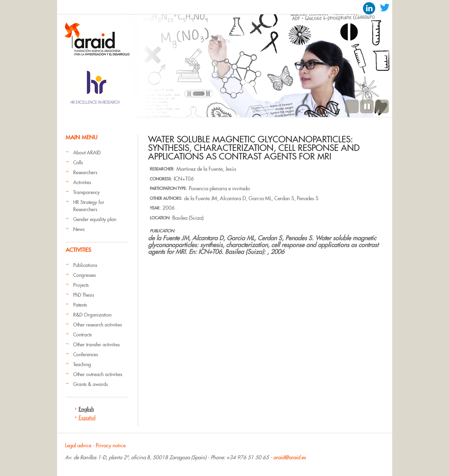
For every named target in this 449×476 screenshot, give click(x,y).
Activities (82, 182)
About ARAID (87, 153)
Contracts (82, 335)
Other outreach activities (98, 374)
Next (382, 106)
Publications (85, 265)
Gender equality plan (95, 219)
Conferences (85, 355)
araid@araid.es (289, 457)
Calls (78, 163)
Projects (81, 285)
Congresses (84, 275)
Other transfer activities (96, 345)
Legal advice (78, 445)
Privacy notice (111, 445)
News (79, 229)
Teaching (82, 364)
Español (87, 418)
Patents (80, 305)
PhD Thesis (84, 295)
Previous (352, 106)
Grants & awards (90, 384)
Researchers (85, 172)
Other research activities (97, 325)
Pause (367, 106)
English (86, 409)
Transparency (87, 192)
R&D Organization (92, 315)
